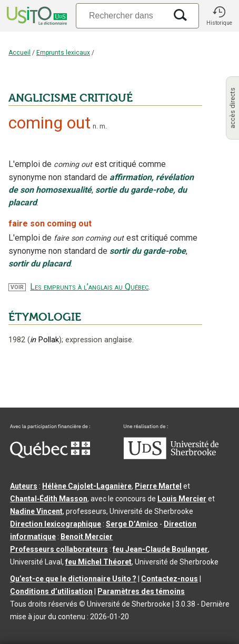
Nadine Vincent (36, 511)
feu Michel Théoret (98, 562)
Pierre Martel (158, 486)
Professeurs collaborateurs (59, 549)
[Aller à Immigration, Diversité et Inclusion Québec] (50, 455)
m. (103, 126)
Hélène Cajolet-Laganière (87, 486)
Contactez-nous (170, 579)
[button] (219, 16)
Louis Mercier (182, 499)
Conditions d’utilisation (51, 591)
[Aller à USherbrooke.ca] (171, 457)
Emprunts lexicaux (63, 53)
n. (95, 126)
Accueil (19, 53)
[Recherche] (121, 16)
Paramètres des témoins (141, 591)
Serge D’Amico (132, 524)
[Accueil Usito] (36, 16)
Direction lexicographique (56, 524)
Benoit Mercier (87, 537)
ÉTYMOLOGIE (45, 317)
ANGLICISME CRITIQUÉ (71, 98)
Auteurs (24, 486)
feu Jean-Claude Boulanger (160, 549)
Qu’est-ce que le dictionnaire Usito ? (73, 579)
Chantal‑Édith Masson (49, 499)
